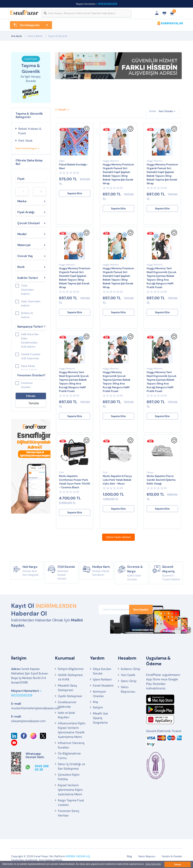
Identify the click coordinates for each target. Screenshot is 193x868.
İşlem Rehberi (102, 680)
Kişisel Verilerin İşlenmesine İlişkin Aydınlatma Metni (70, 790)
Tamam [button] (177, 864)
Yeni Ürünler (166, 111)
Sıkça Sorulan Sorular (102, 672)
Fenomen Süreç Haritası (69, 814)
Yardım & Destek (172, 857)
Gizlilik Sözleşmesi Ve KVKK (70, 678)
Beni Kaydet (141, 610)
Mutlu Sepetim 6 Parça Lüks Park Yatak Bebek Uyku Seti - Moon (117, 480)
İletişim (98, 708)
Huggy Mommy (111, 161)
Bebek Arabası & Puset (30, 131)
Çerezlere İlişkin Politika (69, 777)
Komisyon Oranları (99, 694)
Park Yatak (25, 141)
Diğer (62, 161)
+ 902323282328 (107, 4)
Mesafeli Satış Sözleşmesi (67, 688)
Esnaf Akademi (103, 686)
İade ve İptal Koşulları (66, 715)
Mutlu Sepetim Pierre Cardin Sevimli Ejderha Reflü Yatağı (161, 480)
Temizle (34, 403)
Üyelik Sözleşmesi (70, 696)
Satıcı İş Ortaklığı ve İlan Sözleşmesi (71, 767)
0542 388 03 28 (42, 768)
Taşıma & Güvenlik (58, 36)
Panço (150, 473)
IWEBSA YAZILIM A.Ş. (78, 857)
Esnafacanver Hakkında (67, 705)
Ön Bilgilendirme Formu (69, 756)
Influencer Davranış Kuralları (71, 746)
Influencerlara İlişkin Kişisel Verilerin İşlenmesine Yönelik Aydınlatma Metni (72, 730)
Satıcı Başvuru (147, 857)
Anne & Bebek (35, 36)
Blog (95, 702)
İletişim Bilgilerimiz (71, 669)
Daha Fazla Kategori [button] (26, 149)
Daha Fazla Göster (118, 537)
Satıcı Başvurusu (128, 690)
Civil (61, 473)
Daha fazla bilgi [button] (153, 864)
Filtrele (31, 396)
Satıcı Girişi (129, 681)
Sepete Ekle (75, 194)
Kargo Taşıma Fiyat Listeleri (71, 803)
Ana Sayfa (16, 36)
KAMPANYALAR (172, 23)
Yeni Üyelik (128, 675)
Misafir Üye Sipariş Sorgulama (100, 718)
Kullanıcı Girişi (131, 669)
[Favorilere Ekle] (87, 131)
